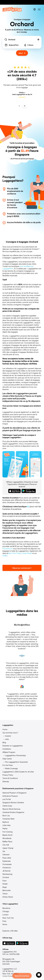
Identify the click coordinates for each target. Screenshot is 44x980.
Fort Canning (8, 832)
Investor (8, 736)
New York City (8, 918)
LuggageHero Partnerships (15, 755)
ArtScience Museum (10, 796)
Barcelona (6, 908)
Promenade (7, 864)
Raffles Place (7, 841)
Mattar (5, 828)
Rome (5, 924)
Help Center (7, 759)
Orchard (6, 877)
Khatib (5, 884)
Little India (6, 825)
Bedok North (7, 835)
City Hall (6, 845)
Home (5, 729)
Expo (5, 881)
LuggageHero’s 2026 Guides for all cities (18, 772)
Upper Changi (8, 848)
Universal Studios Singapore (13, 812)
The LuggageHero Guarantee (16, 762)
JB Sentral (6, 871)
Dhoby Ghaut (8, 897)
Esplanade (7, 861)
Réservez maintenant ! (22, 568)
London (5, 915)
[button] (39, 975)
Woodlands (7, 838)
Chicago (6, 911)
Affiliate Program (9, 752)
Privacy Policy (8, 775)
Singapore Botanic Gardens (13, 802)
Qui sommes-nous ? (10, 733)
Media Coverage (11, 768)
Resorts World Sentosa (11, 809)
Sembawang (7, 874)
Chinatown (7, 868)
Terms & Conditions (10, 778)
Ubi (4, 851)
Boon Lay (6, 815)
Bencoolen (7, 890)
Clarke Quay (7, 806)
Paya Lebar (7, 858)
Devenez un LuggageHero (13, 746)
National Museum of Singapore (14, 793)
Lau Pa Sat (7, 799)
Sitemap (6, 781)
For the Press (8, 765)
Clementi (6, 855)
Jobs (7, 739)
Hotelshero (7, 749)
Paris (4, 921)
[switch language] (34, 9)
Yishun (5, 894)
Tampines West (8, 819)
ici (28, 506)
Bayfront (6, 822)
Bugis (5, 887)
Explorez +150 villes (10, 931)
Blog (4, 742)
